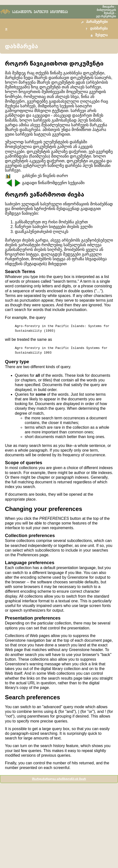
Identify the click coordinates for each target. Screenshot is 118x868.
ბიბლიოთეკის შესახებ (106, 11)
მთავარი (108, 7)
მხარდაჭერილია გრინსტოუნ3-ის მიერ (59, 779)
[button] (95, 22)
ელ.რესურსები (106, 16)
